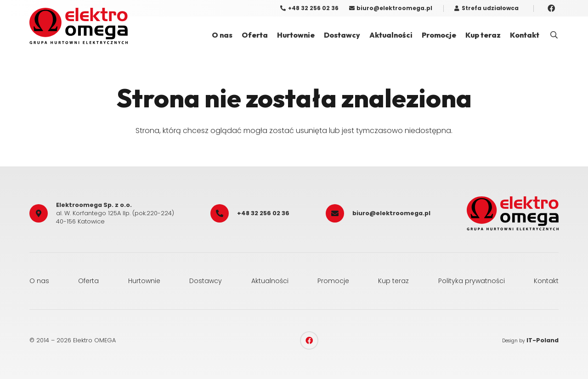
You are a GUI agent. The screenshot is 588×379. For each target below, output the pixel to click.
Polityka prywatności (472, 281)
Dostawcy (206, 281)
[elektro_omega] (79, 26)
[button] (554, 35)
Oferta (88, 281)
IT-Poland (543, 340)
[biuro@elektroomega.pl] (339, 213)
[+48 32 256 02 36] (224, 213)
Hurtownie (144, 281)
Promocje (333, 281)
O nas (39, 281)
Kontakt (546, 281)
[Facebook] (551, 8)
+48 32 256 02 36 (263, 213)
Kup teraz (393, 281)
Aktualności (270, 281)
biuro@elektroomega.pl (391, 213)
